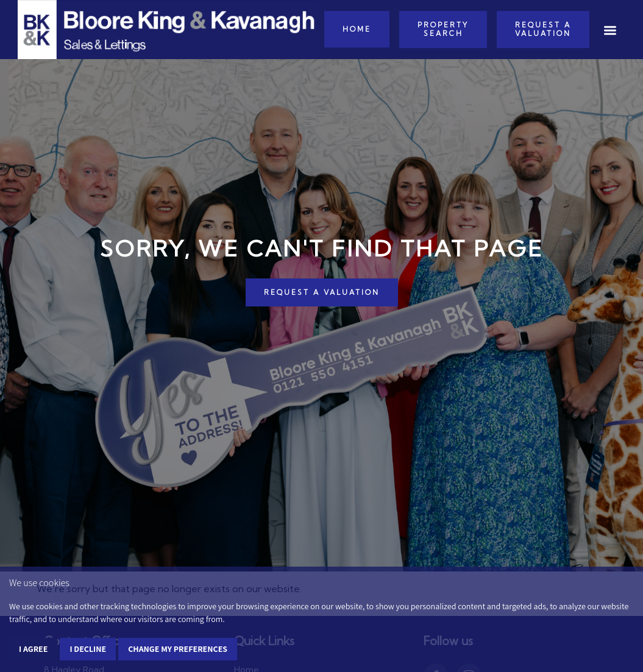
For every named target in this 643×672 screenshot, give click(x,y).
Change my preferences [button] (178, 649)
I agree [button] (33, 649)
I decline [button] (88, 649)
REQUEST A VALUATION (322, 292)
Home (357, 29)
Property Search (443, 29)
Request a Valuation (543, 29)
